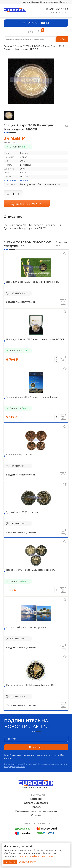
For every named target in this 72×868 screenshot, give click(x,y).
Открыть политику (28, 862)
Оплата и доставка (49, 2)
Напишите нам (59, 13)
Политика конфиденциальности (36, 811)
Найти (62, 39)
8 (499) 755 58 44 (57, 9)
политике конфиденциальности (36, 856)
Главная (8, 46)
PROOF (36, 46)
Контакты (64, 2)
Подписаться (36, 747)
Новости (26, 2)
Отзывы (35, 2)
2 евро (18, 46)
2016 (27, 46)
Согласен (10, 862)
